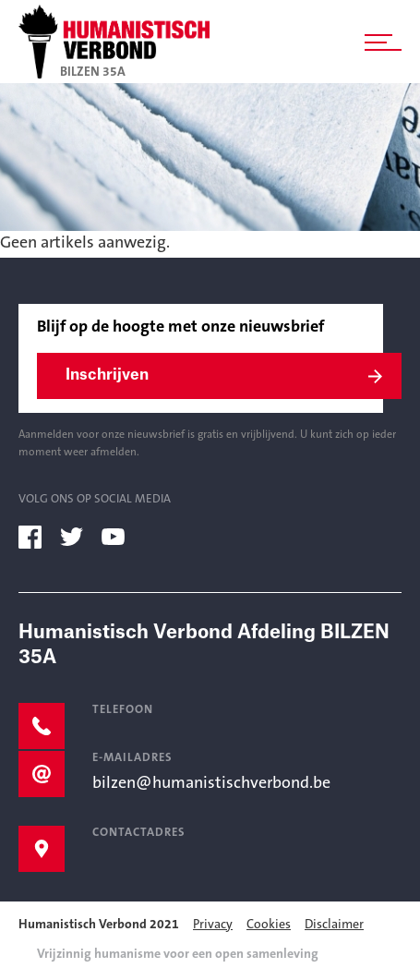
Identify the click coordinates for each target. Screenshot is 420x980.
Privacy (213, 926)
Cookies (269, 926)
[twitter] (78, 537)
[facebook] (37, 537)
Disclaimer (334, 926)
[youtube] (120, 537)
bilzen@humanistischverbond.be (211, 784)
